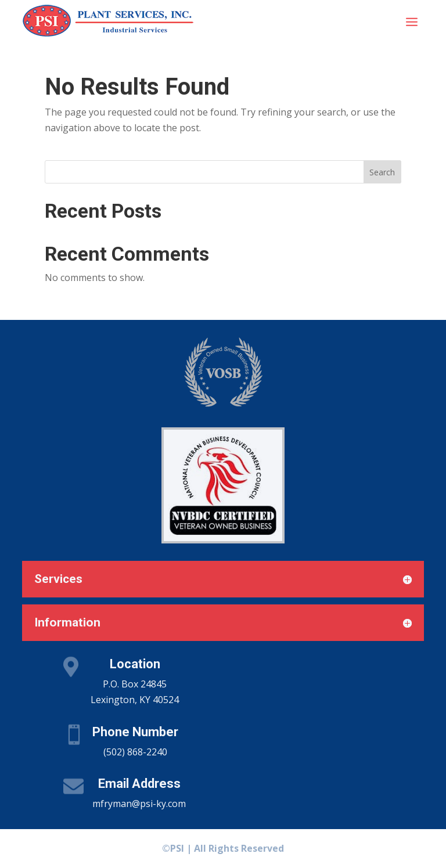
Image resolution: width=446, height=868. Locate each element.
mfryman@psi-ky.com (139, 804)
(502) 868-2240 (135, 752)
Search (382, 172)
